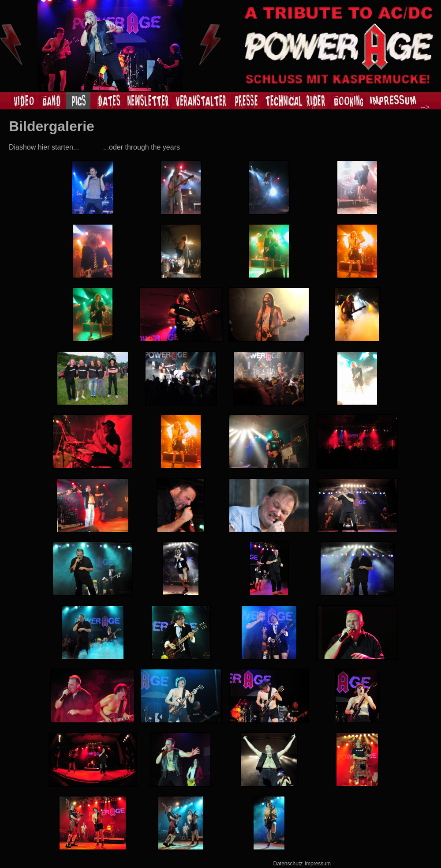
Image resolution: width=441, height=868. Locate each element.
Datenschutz (288, 864)
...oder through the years (142, 147)
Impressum (318, 864)
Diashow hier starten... (44, 147)
